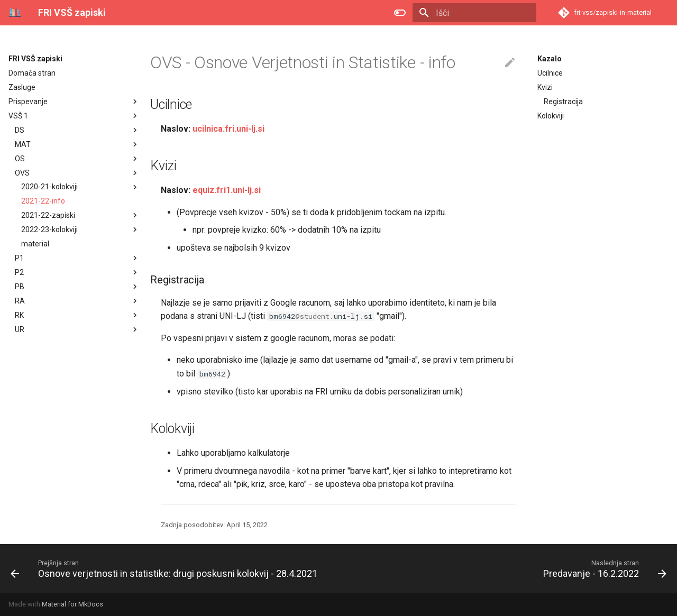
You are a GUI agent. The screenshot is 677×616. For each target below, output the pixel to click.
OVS (22, 173)
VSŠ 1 (18, 116)
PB (20, 287)
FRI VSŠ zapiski (35, 59)
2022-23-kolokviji (80, 229)
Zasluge (22, 87)
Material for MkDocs (72, 604)
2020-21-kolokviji (80, 187)
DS (20, 130)
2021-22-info (43, 201)
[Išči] (474, 13)
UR (20, 329)
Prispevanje (28, 102)
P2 (19, 272)
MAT (23, 144)
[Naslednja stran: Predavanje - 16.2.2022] (603, 568)
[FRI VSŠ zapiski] (15, 13)
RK (19, 315)
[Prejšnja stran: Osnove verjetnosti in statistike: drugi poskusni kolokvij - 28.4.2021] (166, 568)
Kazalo (550, 59)
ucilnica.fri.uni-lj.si (228, 129)
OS (20, 159)
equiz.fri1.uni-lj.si (227, 190)
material (35, 244)
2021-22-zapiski (80, 215)
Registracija (563, 102)
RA (20, 301)
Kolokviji (551, 116)
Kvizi (545, 87)
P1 (19, 258)
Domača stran (32, 73)
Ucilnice (550, 73)
